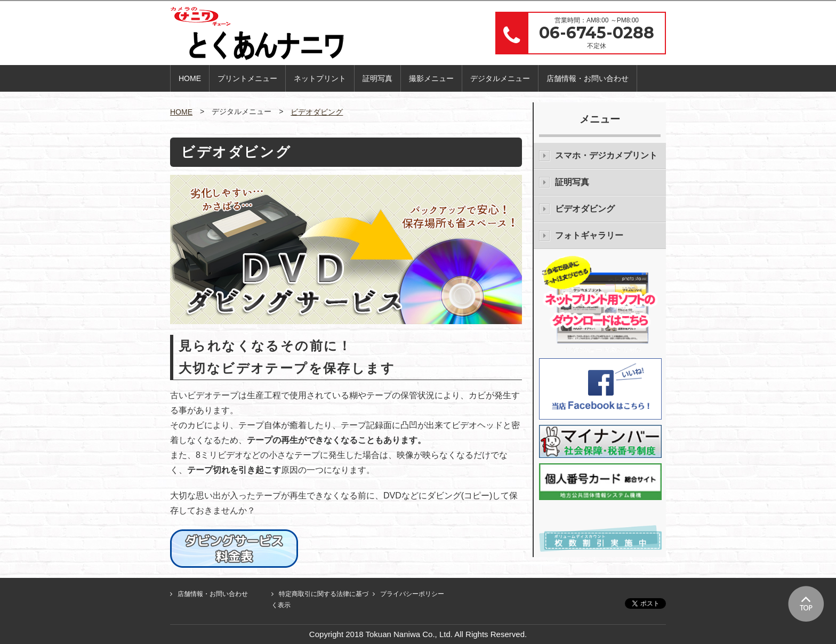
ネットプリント (320, 78)
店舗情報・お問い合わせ (588, 78)
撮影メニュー (431, 78)
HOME (190, 78)
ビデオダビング (317, 112)
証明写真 (377, 78)
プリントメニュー (247, 78)
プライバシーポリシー (412, 594)
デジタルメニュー (500, 78)
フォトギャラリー (589, 235)
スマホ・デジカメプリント (606, 155)
